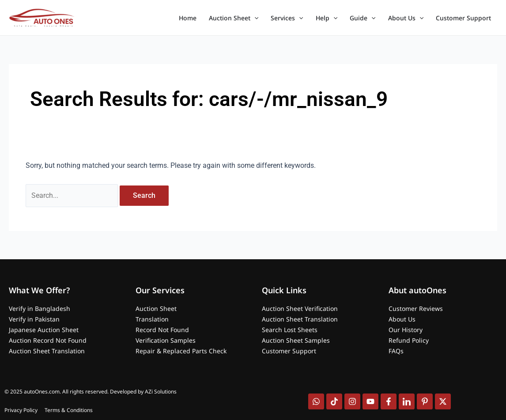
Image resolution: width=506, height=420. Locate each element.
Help (327, 18)
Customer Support (463, 18)
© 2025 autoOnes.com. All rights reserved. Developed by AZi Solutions (91, 392)
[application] (254, 18)
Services (287, 18)
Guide (363, 18)
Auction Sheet (234, 18)
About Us (406, 18)
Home (188, 18)
